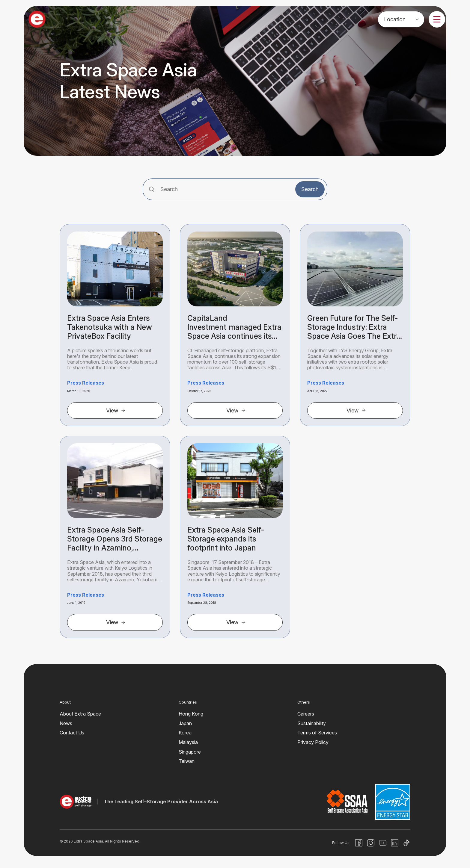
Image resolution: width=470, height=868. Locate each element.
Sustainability (312, 723)
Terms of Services (317, 733)
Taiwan (187, 761)
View (116, 410)
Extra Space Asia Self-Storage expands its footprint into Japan (226, 539)
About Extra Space (80, 714)
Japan (185, 723)
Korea (185, 733)
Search (310, 189)
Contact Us (72, 733)
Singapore (190, 752)
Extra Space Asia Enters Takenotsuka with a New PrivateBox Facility (110, 327)
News (66, 723)
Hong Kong (191, 714)
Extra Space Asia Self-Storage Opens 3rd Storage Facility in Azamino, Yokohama (115, 539)
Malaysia (188, 742)
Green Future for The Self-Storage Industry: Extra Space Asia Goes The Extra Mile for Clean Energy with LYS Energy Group (354, 327)
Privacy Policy (313, 742)
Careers (306, 714)
